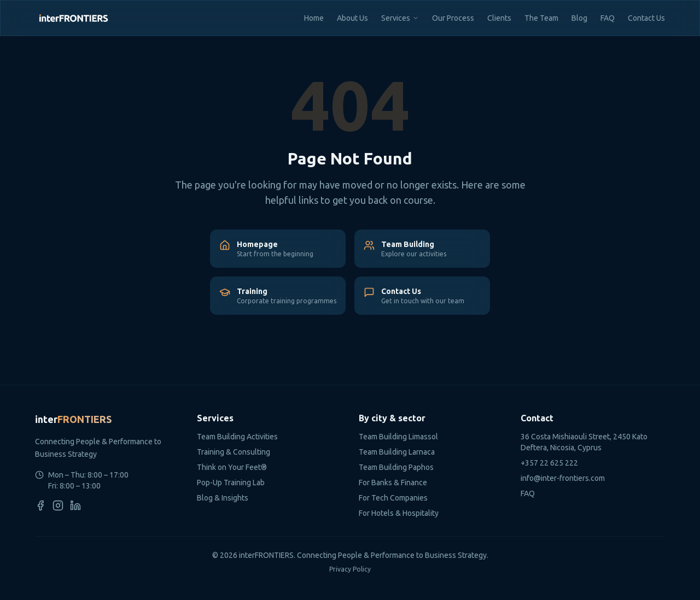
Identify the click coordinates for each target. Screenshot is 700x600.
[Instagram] (58, 505)
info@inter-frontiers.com (563, 478)
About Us (352, 18)
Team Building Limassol (398, 437)
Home (314, 18)
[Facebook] (40, 505)
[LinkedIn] (75, 505)
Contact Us (646, 18)
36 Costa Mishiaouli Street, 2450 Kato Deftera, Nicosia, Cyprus (584, 442)
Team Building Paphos (396, 467)
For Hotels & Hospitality (399, 513)
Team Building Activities (237, 437)
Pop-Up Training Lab (231, 483)
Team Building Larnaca (397, 452)
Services (396, 18)
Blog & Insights (223, 498)
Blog (579, 18)
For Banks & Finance (393, 483)
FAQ (608, 18)
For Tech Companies (393, 498)
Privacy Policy (350, 569)
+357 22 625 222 (549, 463)
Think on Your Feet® (232, 467)
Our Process (453, 18)
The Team (541, 18)
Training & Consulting (234, 452)
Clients (499, 18)
